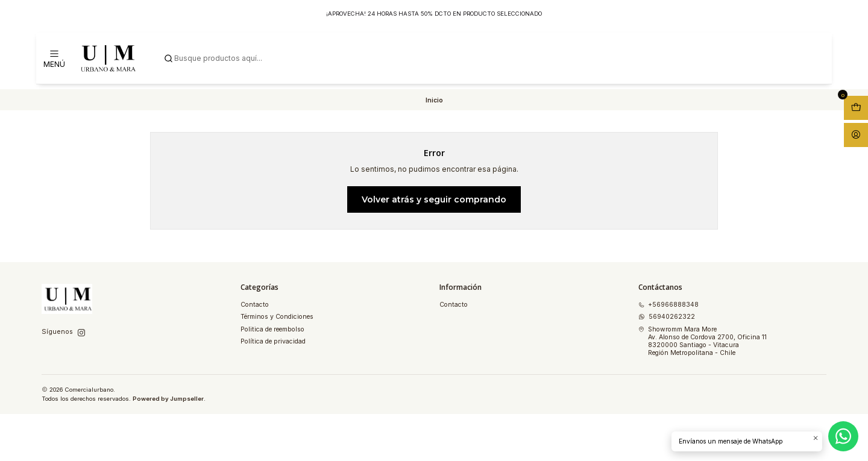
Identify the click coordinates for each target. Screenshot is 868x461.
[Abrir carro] (856, 108)
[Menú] (54, 58)
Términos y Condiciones (277, 317)
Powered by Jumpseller (168, 399)
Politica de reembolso (272, 329)
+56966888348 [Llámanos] (668, 305)
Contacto (255, 305)
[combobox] (492, 58)
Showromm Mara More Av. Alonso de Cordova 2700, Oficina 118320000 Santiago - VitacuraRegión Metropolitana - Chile (703, 341)
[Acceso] (856, 135)
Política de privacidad (273, 341)
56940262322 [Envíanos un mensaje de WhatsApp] (667, 317)
